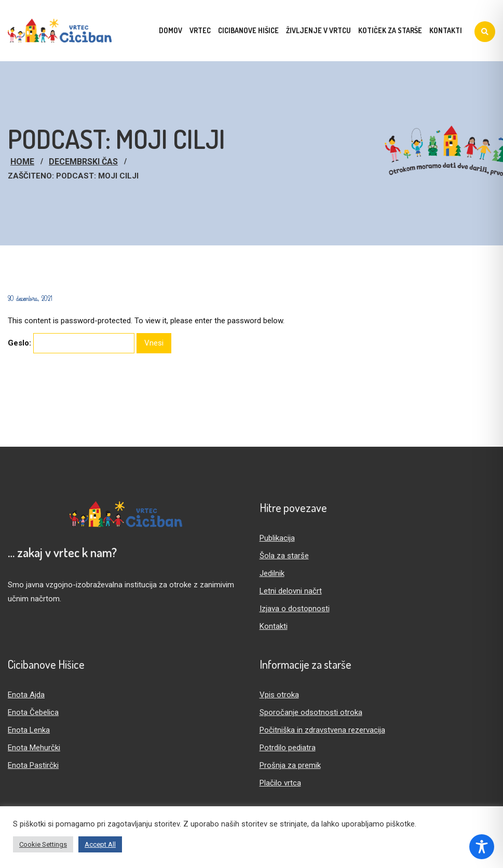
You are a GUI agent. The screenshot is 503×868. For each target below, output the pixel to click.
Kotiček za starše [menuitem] (390, 30)
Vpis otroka (279, 695)
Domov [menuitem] (171, 30)
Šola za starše (284, 556)
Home (22, 162)
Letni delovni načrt (291, 591)
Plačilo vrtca (280, 783)
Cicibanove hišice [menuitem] (248, 30)
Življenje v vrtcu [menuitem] (318, 30)
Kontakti (274, 626)
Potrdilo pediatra (288, 748)
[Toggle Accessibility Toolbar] (482, 847)
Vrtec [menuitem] (200, 30)
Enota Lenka (29, 730)
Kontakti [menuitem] (446, 30)
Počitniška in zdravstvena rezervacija (322, 730)
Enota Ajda (26, 695)
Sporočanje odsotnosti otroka (311, 712)
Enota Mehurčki (34, 748)
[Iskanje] (485, 32)
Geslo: (71, 343)
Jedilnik (272, 573)
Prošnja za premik (290, 765)
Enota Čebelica (33, 712)
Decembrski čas (83, 162)
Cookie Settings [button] (43, 844)
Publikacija (277, 538)
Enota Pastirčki (33, 765)
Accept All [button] (100, 844)
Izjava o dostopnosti (295, 609)
